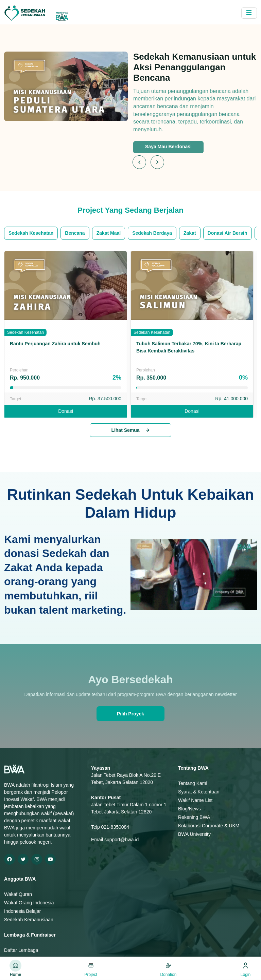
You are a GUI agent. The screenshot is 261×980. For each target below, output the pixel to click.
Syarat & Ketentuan (199, 792)
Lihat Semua (130, 430)
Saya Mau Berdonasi (168, 147)
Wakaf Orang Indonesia (29, 903)
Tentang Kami (193, 783)
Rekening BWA (194, 817)
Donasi (66, 411)
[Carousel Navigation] (151, 162)
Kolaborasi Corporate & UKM (209, 826)
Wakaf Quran (18, 894)
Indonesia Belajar (22, 911)
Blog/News (189, 809)
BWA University (194, 834)
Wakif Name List (195, 800)
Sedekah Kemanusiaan (29, 920)
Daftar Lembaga (21, 950)
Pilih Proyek (130, 714)
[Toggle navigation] (249, 13)
